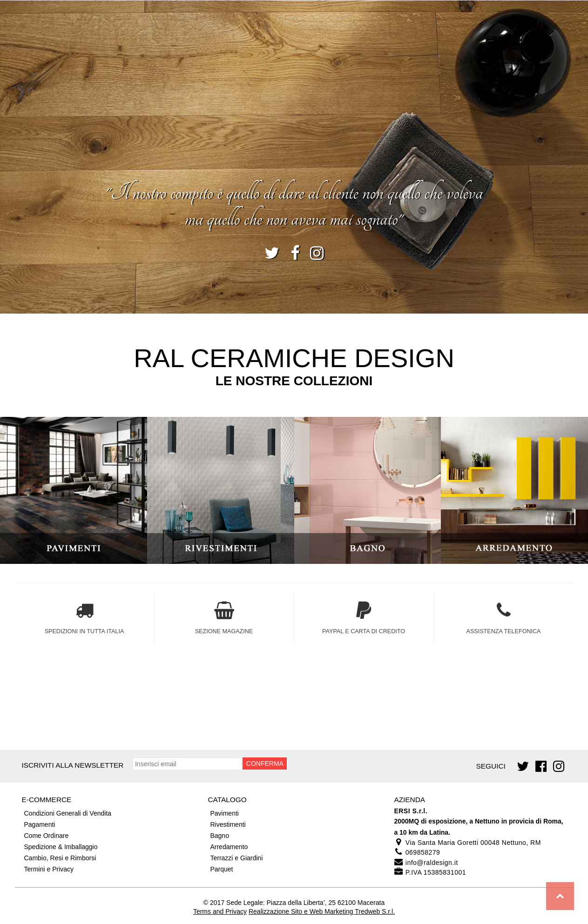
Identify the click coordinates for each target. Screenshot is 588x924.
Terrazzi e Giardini (236, 858)
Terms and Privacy (220, 911)
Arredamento (229, 847)
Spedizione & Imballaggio (61, 847)
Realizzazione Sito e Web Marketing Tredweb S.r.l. (322, 911)
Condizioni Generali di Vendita (68, 813)
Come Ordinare (47, 836)
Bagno (219, 836)
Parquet (221, 869)
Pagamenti (40, 824)
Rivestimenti (228, 824)
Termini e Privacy (49, 869)
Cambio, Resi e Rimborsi (60, 858)
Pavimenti (224, 813)
